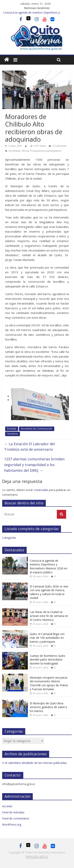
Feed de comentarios (16, 818)
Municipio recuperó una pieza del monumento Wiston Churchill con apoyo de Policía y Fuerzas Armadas (49, 683)
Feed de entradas (13, 812)
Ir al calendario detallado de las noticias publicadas (34, 763)
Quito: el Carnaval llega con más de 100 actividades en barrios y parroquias (47, 638)
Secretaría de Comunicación (37, 429)
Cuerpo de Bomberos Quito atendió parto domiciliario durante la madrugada (48, 660)
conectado (41, 490)
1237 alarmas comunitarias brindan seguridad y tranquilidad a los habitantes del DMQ (34, 465)
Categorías (9, 538)
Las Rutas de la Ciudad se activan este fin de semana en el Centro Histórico (49, 616)
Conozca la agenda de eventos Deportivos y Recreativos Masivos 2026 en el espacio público (49, 566)
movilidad (14, 151)
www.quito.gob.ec (37, 856)
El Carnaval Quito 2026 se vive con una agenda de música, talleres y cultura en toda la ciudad (49, 592)
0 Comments (58, 146)
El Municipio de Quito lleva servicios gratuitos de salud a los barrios (48, 707)
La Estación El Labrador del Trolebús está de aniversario (30, 447)
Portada (12, 429)
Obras (25, 151)
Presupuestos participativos (46, 151)
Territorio (13, 434)
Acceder (7, 806)
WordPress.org (12, 824)
